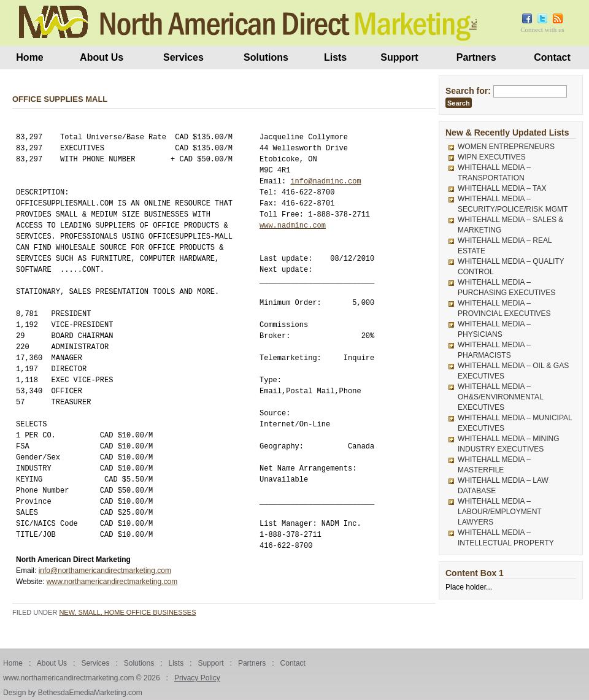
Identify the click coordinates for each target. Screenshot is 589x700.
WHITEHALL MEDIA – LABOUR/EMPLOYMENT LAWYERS (499, 512)
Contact (552, 57)
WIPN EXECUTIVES (492, 157)
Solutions (266, 57)
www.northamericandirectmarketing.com (112, 582)
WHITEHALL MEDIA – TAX (502, 188)
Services (183, 57)
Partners (476, 57)
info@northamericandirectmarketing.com (105, 571)
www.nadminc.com (293, 225)
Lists (335, 57)
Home (29, 57)
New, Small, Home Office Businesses (127, 612)
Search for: (468, 91)
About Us (102, 57)
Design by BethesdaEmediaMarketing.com (73, 693)
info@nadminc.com (325, 181)
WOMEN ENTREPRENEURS (506, 147)
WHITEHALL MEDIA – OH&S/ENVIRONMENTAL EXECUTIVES (500, 397)
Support (399, 57)
